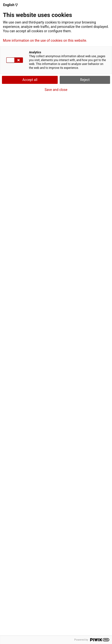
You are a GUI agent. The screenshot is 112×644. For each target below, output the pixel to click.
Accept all (30, 80)
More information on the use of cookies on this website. (45, 40)
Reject (85, 80)
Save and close (56, 90)
